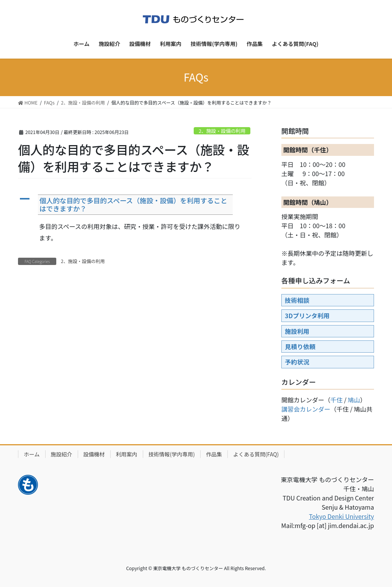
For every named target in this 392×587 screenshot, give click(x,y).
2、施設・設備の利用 (222, 131)
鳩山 (354, 400)
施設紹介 (62, 454)
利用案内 (127, 454)
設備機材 (94, 454)
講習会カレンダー (306, 409)
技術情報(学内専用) (172, 454)
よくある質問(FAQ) (256, 454)
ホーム (32, 454)
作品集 (214, 454)
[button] (135, 204)
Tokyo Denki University (341, 516)
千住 (336, 400)
